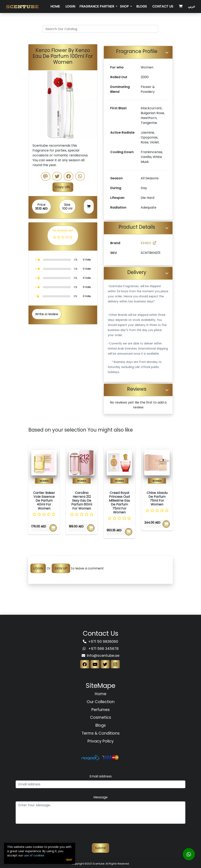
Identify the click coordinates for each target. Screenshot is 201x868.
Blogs (142, 6)
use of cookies (34, 855)
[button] (34, 105)
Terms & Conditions (101, 733)
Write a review (47, 314)
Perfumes (100, 710)
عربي (192, 6)
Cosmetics (101, 717)
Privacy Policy (101, 741)
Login (70, 6)
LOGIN (38, 568)
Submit (101, 848)
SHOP (125, 6)
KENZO (148, 243)
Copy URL (63, 187)
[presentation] (100, 835)
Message (100, 797)
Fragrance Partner (97, 6)
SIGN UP (61, 568)
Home (55, 6)
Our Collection (101, 702)
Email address (101, 776)
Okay (69, 860)
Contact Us (163, 6)
